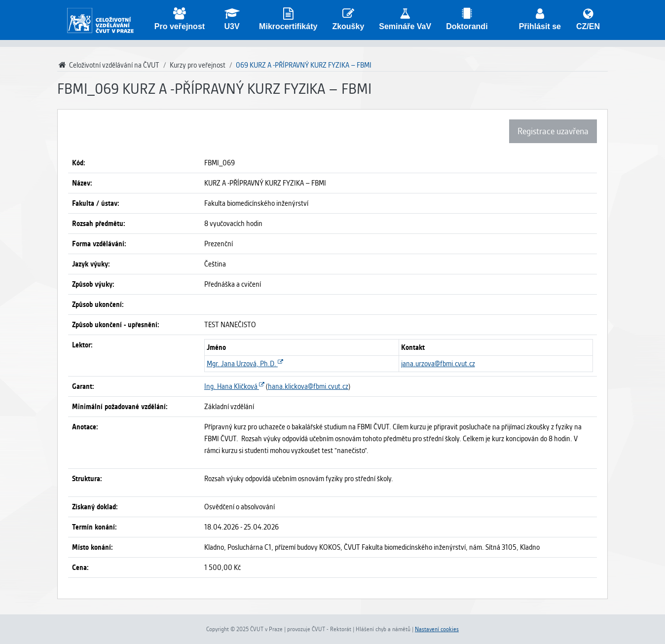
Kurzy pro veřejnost (198, 65)
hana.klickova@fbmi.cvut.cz (308, 386)
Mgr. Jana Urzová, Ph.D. (245, 364)
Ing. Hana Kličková (234, 386)
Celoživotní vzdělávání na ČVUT (108, 65)
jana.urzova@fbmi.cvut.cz (438, 364)
